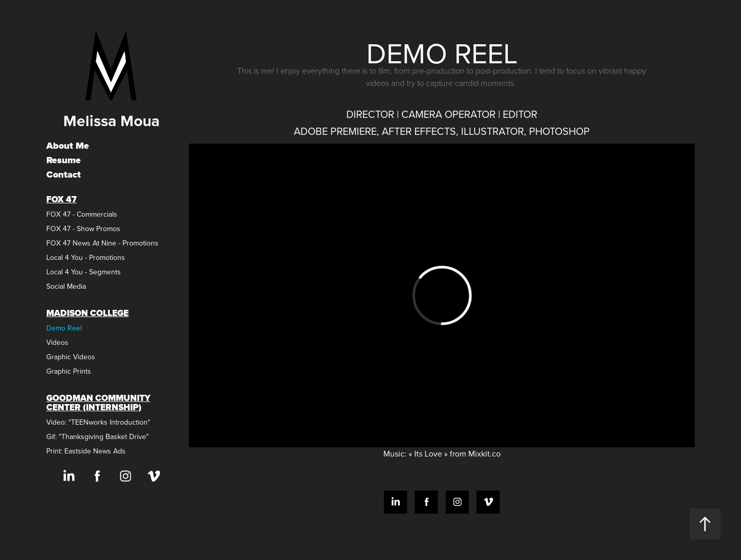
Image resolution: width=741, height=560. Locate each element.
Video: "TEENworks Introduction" (98, 422)
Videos (57, 342)
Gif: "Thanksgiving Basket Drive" (98, 436)
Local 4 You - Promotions (86, 257)
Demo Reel (64, 328)
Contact (64, 174)
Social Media (66, 286)
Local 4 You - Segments (84, 272)
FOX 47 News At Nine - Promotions (102, 243)
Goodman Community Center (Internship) (98, 403)
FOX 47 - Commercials (82, 214)
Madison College (87, 313)
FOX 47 (61, 199)
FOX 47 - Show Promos (83, 229)
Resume (64, 160)
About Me (68, 146)
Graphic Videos (71, 357)
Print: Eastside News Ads (86, 451)
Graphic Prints (69, 371)
